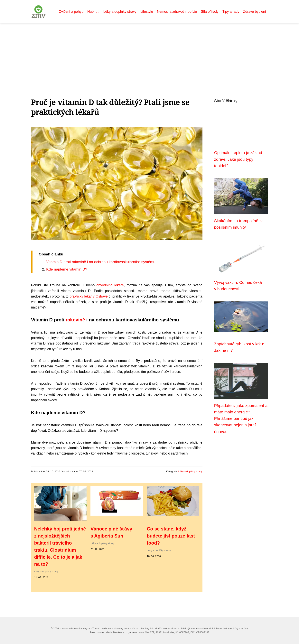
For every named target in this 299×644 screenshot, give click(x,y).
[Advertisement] (150, 52)
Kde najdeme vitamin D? (67, 269)
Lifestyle (147, 12)
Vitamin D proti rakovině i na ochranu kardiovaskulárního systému (101, 262)
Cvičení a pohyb (71, 12)
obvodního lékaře (110, 285)
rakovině (75, 320)
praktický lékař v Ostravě (89, 296)
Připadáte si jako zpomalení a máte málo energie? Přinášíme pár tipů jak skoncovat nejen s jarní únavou (241, 419)
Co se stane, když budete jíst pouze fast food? (171, 536)
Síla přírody (210, 12)
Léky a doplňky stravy (120, 12)
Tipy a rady (231, 12)
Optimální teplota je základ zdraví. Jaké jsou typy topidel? (238, 159)
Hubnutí (93, 12)
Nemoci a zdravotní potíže (177, 12)
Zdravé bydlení (255, 12)
